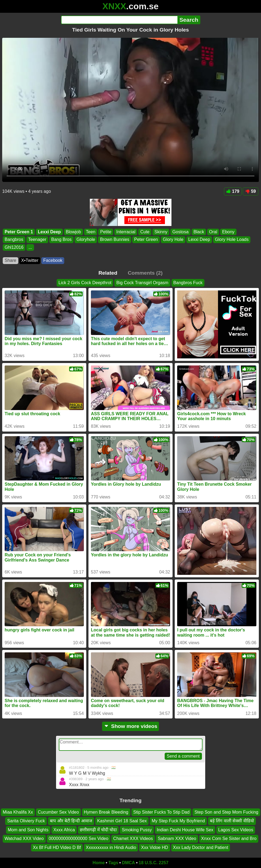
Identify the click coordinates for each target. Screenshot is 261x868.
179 (233, 191)
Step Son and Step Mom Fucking (226, 812)
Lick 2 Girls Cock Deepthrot (85, 283)
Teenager (37, 239)
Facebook (53, 260)
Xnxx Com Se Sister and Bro (229, 838)
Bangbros (14, 239)
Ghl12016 (14, 247)
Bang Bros (61, 239)
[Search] (119, 20)
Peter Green (146, 239)
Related (108, 273)
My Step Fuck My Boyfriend (178, 821)
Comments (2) (145, 273)
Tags (113, 863)
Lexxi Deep (49, 232)
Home (99, 863)
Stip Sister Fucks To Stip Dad (162, 812)
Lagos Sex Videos (236, 830)
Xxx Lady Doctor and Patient (201, 847)
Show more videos (130, 726)
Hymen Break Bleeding (106, 812)
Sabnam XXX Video (177, 838)
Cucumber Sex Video (58, 812)
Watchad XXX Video (24, 838)
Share (10, 260)
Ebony (228, 232)
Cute (145, 232)
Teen (91, 232)
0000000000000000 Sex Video (79, 838)
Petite (106, 232)
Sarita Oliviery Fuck (26, 821)
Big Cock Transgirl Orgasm (142, 283)
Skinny (161, 232)
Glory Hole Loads (232, 239)
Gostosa (180, 232)
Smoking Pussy (137, 830)
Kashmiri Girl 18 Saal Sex (122, 821)
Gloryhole (86, 239)
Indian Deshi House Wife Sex (185, 830)
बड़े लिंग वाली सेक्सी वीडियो (232, 821)
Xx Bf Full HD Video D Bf (57, 847)
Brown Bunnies (115, 239)
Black (199, 232)
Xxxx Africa (64, 830)
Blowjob (73, 232)
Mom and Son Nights (28, 830)
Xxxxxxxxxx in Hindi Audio (111, 847)
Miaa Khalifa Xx (18, 812)
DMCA (128, 863)
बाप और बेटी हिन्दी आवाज (71, 821)
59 (251, 191)
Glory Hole (173, 239)
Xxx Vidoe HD (154, 847)
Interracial (126, 232)
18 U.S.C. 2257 (154, 863)
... (30, 247)
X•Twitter (30, 260)
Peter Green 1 (19, 232)
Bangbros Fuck (188, 283)
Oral (213, 232)
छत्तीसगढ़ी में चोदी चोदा (98, 830)
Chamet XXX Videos (133, 838)
